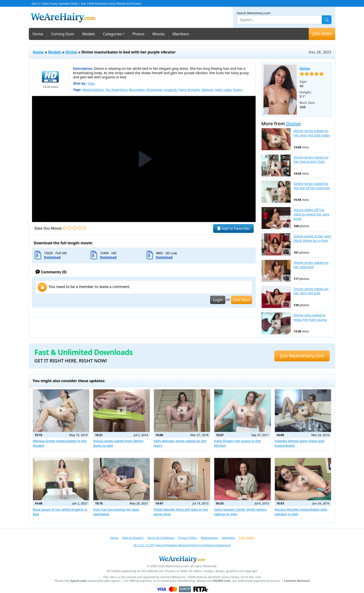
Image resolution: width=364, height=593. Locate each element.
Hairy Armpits (189, 90)
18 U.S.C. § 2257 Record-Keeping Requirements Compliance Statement (182, 545)
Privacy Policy (187, 538)
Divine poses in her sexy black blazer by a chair (312, 238)
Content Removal (297, 581)
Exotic (238, 90)
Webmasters (209, 538)
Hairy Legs (223, 90)
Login (218, 300)
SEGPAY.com (222, 581)
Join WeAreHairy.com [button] (302, 356)
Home (38, 34)
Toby (91, 83)
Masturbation (93, 90)
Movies (159, 34)
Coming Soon (63, 34)
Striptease (154, 90)
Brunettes (137, 90)
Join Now (241, 300)
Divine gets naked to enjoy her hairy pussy (310, 317)
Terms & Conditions (161, 538)
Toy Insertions (116, 90)
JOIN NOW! (322, 34)
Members (181, 34)
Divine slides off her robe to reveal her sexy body (312, 214)
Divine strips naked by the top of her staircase (312, 186)
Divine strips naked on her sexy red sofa (311, 291)
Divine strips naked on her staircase (311, 265)
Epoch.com (79, 581)
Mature (207, 90)
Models (89, 34)
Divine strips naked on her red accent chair (311, 160)
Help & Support (133, 538)
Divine (71, 52)
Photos (138, 34)
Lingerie (170, 90)
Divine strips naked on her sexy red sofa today (312, 133)
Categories (112, 34)
